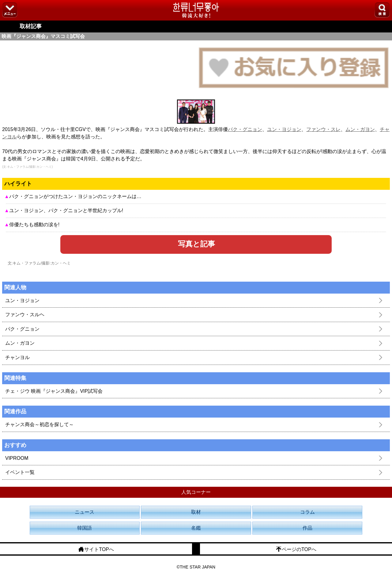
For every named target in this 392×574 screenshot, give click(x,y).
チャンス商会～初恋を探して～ (40, 424)
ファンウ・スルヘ (25, 315)
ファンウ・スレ (323, 129)
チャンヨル (17, 357)
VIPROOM (17, 458)
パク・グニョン (245, 129)
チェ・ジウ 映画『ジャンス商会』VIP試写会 (54, 391)
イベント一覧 (20, 472)
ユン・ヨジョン (284, 129)
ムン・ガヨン (360, 129)
